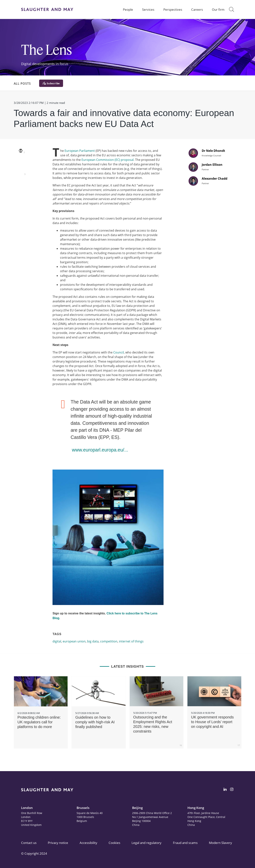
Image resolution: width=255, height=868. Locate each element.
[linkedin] (21, 173)
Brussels (83, 808)
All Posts (22, 84)
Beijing (137, 808)
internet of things (131, 641)
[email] (21, 151)
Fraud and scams (185, 843)
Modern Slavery (220, 843)
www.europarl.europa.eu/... (100, 450)
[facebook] (21, 184)
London (27, 808)
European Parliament (80, 151)
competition (109, 641)
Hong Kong (196, 808)
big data (93, 641)
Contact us (29, 843)
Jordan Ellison (212, 165)
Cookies (114, 843)
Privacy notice (58, 843)
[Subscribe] (51, 83)
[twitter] (21, 162)
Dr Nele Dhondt (213, 151)
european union (74, 641)
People (128, 10)
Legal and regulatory (147, 843)
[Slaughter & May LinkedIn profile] (225, 790)
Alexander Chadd (215, 179)
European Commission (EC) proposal (108, 160)
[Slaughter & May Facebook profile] (232, 790)
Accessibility (88, 843)
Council (119, 352)
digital (57, 641)
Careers (197, 10)
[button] (231, 9)
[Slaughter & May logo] (47, 9)
